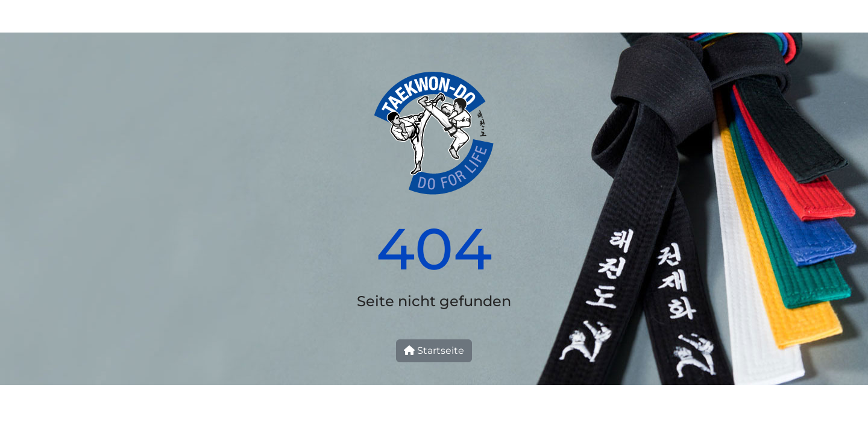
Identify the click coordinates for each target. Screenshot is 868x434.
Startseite (434, 351)
